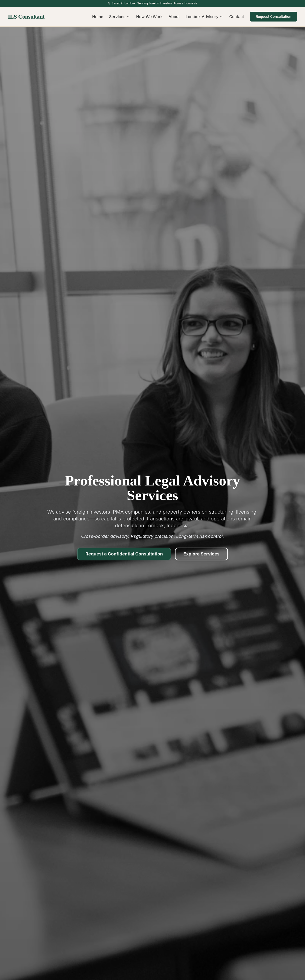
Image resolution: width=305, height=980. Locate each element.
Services (120, 17)
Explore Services (201, 556)
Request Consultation (274, 17)
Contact (236, 17)
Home (98, 17)
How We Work (149, 17)
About (174, 17)
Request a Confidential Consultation (124, 556)
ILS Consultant (26, 17)
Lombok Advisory (204, 17)
